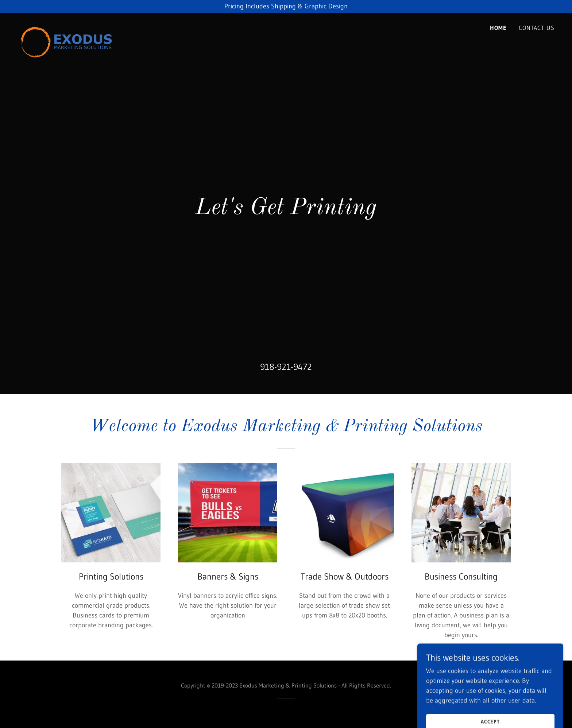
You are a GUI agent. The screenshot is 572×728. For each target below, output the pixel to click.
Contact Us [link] (537, 28)
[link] (66, 26)
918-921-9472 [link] (286, 367)
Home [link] (498, 28)
